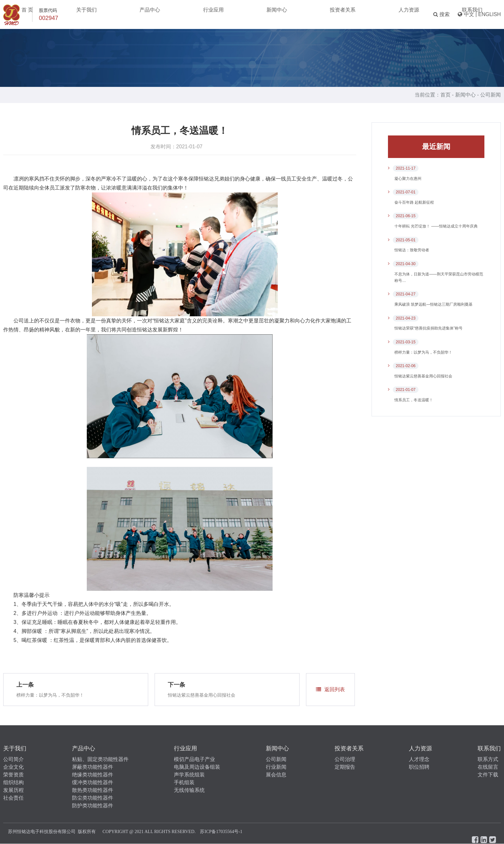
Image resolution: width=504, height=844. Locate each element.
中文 (469, 14)
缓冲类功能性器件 (93, 782)
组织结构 (14, 782)
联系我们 (370, 14)
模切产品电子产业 (194, 759)
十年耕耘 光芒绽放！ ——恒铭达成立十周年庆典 (436, 226)
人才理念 (419, 759)
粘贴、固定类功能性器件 (100, 759)
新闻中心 (262, 14)
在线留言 (488, 767)
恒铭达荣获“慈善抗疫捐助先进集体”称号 (428, 328)
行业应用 (228, 14)
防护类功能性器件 (93, 806)
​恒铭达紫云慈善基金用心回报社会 (202, 695)
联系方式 (488, 759)
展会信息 (276, 775)
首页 (446, 95)
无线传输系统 (189, 790)
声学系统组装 (189, 775)
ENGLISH (490, 14)
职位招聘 (419, 767)
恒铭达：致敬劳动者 (412, 250)
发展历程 (14, 790)
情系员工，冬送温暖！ (414, 400)
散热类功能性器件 (93, 790)
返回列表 (330, 689)
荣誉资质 (14, 775)
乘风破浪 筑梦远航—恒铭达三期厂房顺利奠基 (433, 304)
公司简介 (14, 759)
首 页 (129, 14)
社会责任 (14, 798)
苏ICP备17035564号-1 (221, 832)
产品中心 (194, 14)
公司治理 (345, 759)
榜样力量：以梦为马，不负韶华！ (50, 695)
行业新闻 (276, 767)
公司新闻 (491, 95)
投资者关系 (299, 14)
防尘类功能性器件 (93, 798)
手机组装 (184, 782)
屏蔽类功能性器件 (93, 767)
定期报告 (345, 767)
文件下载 (488, 775)
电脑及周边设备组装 (197, 767)
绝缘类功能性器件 (93, 775)
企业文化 (14, 767)
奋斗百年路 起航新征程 (414, 202)
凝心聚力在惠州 (408, 179)
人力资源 (336, 14)
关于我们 (159, 14)
